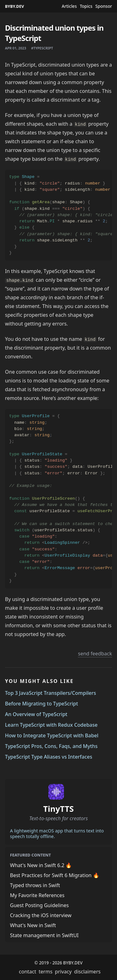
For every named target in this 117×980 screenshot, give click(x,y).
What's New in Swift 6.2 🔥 (41, 865)
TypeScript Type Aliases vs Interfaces (49, 757)
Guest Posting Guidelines (39, 905)
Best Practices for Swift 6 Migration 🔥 (55, 875)
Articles (69, 6)
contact (28, 972)
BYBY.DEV (15, 6)
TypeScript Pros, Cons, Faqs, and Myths (51, 746)
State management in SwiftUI (44, 935)
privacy (63, 972)
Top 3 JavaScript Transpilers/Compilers (51, 693)
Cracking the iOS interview (41, 915)
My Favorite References (37, 895)
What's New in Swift (33, 925)
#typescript (42, 48)
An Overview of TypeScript (36, 714)
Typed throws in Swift (35, 885)
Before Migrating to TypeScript (41, 704)
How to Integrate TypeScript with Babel (52, 735)
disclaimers (88, 972)
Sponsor (104, 6)
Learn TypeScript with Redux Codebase (51, 725)
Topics (86, 6)
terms (46, 972)
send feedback (95, 654)
